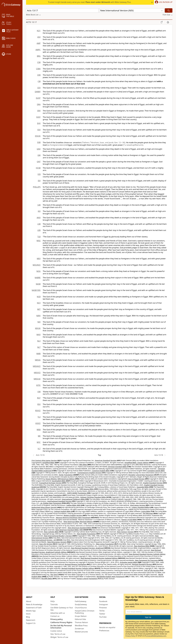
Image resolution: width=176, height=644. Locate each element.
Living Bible (146, 511)
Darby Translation (66, 475)
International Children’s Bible (73, 499)
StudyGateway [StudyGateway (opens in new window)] (81, 604)
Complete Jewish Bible (156, 471)
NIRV (38, 316)
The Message (148, 513)
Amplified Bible (48, 463)
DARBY (38, 92)
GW (39, 155)
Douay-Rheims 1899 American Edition (60, 479)
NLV (39, 341)
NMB (38, 354)
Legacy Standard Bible (140, 507)
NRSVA (38, 360)
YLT (39, 449)
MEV (39, 259)
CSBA (38, 69)
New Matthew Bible (142, 546)
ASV (39, 37)
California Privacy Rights (61, 622)
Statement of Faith (34, 608)
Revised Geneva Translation (76, 564)
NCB (39, 297)
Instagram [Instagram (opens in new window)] (104, 604)
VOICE (38, 423)
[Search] (169, 10)
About (29, 601)
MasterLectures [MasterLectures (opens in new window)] (81, 632)
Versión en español (107, 627)
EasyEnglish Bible (59, 481)
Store (28, 614)
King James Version (138, 505)
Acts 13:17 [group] (31, 22)
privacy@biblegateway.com (156, 636)
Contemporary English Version (89, 473)
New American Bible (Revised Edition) (78, 522)
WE (39, 436)
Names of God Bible (129, 520)
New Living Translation (105, 544)
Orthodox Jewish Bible (129, 562)
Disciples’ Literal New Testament (141, 475)
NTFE (38, 385)
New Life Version (46, 544)
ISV (39, 181)
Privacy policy (57, 619)
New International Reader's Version (58, 536)
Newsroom (31, 620)
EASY (38, 117)
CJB (39, 81)
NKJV (38, 335)
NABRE (38, 278)
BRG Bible (83, 465)
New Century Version (125, 532)
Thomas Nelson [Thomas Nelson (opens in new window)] (81, 622)
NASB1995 (36, 290)
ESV (39, 130)
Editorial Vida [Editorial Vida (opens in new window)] (80, 619)
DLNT (38, 98)
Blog (28, 617)
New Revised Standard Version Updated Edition (99, 558)
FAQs (53, 601)
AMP (39, 43)
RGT (39, 398)
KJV (39, 211)
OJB (39, 392)
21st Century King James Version (44, 460)
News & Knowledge (34, 604)
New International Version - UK (44, 540)
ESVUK (38, 136)
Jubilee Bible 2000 (73, 505)
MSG (39, 241)
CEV (39, 88)
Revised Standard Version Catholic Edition (78, 568)
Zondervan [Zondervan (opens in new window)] (79, 629)
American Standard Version (106, 460)
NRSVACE (37, 366)
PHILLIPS (37, 187)
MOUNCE (37, 265)
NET (39, 309)
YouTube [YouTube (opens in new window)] (103, 617)
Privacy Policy (130, 636)
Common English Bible (101, 471)
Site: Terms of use (58, 634)
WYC (39, 442)
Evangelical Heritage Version (51, 483)
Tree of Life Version (152, 570)
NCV (39, 303)
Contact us (55, 616)
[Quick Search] (62, 10)
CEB (39, 75)
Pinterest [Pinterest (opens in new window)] (103, 608)
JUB (39, 205)
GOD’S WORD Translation (77, 493)
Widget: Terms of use (59, 637)
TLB (39, 237)
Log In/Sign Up (166, 2)
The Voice (54, 575)
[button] (163, 2)
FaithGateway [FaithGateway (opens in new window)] (81, 601)
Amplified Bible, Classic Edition (137, 463)
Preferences (104, 631)
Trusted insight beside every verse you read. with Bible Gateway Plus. (90, 2)
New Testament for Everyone (146, 560)
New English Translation (86, 534)
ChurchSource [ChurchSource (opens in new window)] (81, 608)
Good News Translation (53, 495)
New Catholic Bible (51, 532)
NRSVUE (37, 379)
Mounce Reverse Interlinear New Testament (73, 518)
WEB (39, 430)
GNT (39, 162)
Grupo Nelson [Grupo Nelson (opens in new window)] (81, 616)
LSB (39, 224)
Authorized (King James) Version (44, 507)
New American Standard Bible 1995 (69, 530)
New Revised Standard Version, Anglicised (87, 548)
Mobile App (31, 611)
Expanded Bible (143, 487)
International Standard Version (59, 501)
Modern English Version (73, 515)
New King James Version (57, 542)
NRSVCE (37, 373)
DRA (39, 104)
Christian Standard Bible (117, 467)
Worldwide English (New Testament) (111, 577)
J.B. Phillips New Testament (51, 503)
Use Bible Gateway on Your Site (62, 609)
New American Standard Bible (79, 528)
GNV (39, 149)
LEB (39, 230)
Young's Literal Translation (87, 579)
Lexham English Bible (62, 511)
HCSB (38, 168)
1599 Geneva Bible (87, 489)
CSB (39, 62)
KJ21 (39, 31)
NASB (38, 284)
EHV (39, 123)
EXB (39, 142)
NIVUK (38, 328)
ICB (39, 174)
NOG (38, 271)
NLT (39, 347)
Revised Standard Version (142, 564)
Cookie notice (56, 631)
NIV (39, 322)
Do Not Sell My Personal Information (61, 627)
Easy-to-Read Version (136, 479)
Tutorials (54, 604)
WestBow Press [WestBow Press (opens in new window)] (81, 626)
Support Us (31, 623)
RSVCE (38, 411)
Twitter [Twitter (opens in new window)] (102, 614)
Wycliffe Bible (47, 579)
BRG (39, 56)
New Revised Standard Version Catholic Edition (147, 554)
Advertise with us (58, 613)
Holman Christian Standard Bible (93, 497)
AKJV (39, 218)
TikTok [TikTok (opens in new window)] (102, 611)
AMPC (38, 50)
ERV (39, 111)
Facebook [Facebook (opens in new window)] (103, 601)
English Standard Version (153, 483)
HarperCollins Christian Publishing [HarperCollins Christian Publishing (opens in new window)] (85, 612)
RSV (39, 404)
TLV (39, 417)
